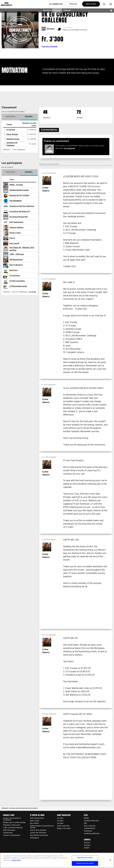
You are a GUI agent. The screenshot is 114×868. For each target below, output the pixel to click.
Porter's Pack (15, 233)
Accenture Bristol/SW (19, 217)
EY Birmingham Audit (18, 286)
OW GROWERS (16, 201)
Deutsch (47, 11)
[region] (57, 860)
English (67, 11)
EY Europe (11, 130)
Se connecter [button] (56, 4)
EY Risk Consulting (17, 281)
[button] (111, 4)
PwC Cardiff (14, 244)
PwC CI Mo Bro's (16, 265)
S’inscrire (73, 4)
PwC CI (12, 238)
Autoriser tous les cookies (85, 863)
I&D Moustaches (16, 260)
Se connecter (70, 148)
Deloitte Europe (13, 139)
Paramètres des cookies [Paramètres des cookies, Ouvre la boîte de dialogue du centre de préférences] (85, 858)
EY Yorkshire (15, 276)
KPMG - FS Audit (16, 185)
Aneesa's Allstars (17, 228)
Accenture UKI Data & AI (20, 212)
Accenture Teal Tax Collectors (22, 206)
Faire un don (91, 4)
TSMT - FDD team (17, 254)
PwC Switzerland (16, 222)
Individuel (11, 117)
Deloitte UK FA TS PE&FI (19, 196)
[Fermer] (110, 860)
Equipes (29, 117)
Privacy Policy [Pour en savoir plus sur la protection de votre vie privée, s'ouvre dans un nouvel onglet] (16, 860)
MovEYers (14, 270)
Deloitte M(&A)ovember (19, 190)
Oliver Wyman (12, 134)
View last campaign (50, 47)
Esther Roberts (46, 189)
